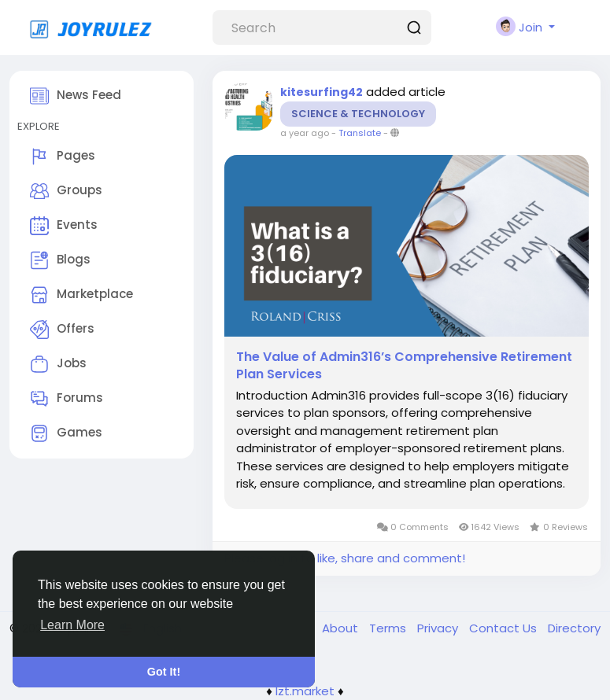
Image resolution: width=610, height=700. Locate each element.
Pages (63, 157)
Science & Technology (358, 114)
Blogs (60, 260)
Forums (67, 399)
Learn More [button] (72, 625)
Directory (574, 628)
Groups (66, 191)
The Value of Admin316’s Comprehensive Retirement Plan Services (404, 366)
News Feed (76, 96)
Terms (389, 628)
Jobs (58, 364)
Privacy (439, 628)
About (342, 628)
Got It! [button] (164, 672)
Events (64, 226)
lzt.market (305, 691)
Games (66, 433)
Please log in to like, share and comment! (345, 558)
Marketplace (81, 295)
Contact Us (505, 628)
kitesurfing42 (322, 92)
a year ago (305, 133)
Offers (62, 330)
